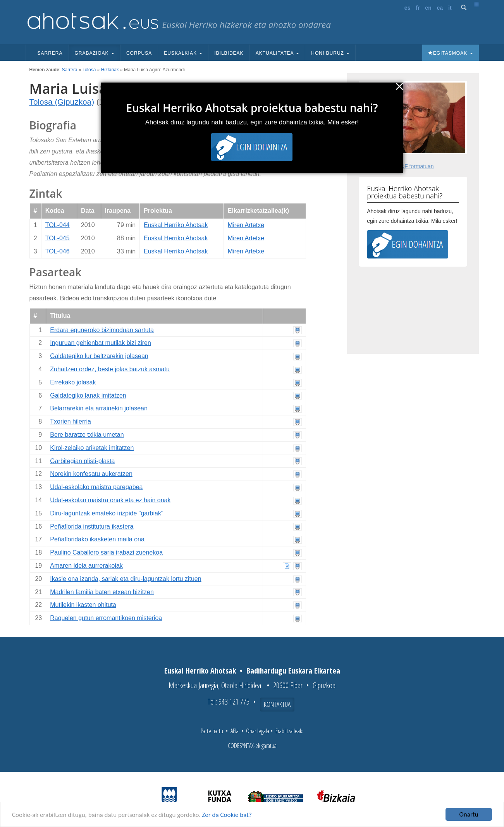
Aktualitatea (278, 53)
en (428, 8)
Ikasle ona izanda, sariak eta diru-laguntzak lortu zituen (126, 579)
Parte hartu (212, 731)
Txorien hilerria (71, 421)
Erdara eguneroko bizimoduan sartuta (102, 330)
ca (440, 8)
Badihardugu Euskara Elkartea (293, 671)
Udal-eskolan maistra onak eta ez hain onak (110, 500)
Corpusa (139, 53)
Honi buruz (330, 53)
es (408, 8)
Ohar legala (258, 731)
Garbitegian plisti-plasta (82, 461)
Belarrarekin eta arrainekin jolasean (99, 408)
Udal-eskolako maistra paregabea (96, 487)
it (450, 8)
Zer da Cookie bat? (227, 816)
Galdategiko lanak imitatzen (88, 395)
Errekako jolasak (73, 382)
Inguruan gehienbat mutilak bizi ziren (101, 343)
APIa (235, 731)
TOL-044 (58, 225)
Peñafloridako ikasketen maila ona (97, 539)
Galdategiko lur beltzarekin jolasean (99, 356)
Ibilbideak (229, 53)
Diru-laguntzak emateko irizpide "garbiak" (107, 513)
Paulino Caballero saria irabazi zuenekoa (106, 552)
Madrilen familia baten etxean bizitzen (102, 592)
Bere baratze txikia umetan (87, 435)
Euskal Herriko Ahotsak (176, 225)
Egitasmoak (451, 53)
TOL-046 (58, 251)
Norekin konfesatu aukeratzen (91, 474)
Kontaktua (277, 704)
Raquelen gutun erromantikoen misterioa (106, 618)
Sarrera (50, 53)
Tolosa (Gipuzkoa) (62, 102)
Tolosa (89, 70)
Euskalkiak (183, 53)
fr (418, 8)
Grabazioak (95, 53)
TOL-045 (58, 238)
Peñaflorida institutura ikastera (92, 526)
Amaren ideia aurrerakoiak (86, 566)
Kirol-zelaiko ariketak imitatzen (92, 448)
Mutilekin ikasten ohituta (83, 605)
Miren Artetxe (246, 225)
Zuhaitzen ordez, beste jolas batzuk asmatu (110, 369)
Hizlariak (110, 70)
